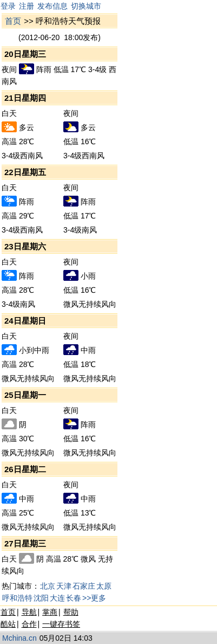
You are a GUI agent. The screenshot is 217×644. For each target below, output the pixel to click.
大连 (57, 598)
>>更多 (94, 598)
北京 (48, 586)
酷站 (8, 624)
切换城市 (86, 6)
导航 (29, 612)
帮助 (71, 612)
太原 (104, 586)
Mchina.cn (19, 638)
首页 (13, 21)
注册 (27, 6)
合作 (29, 624)
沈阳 (41, 598)
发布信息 (52, 6)
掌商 (50, 612)
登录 (8, 6)
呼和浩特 (17, 598)
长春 (74, 598)
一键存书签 (61, 624)
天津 (64, 586)
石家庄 (84, 586)
